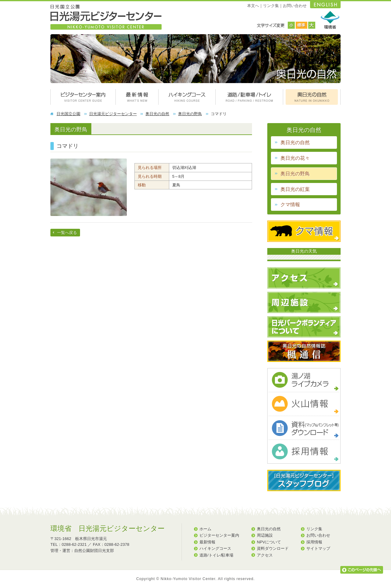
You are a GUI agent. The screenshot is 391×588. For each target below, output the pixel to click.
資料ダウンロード (273, 548)
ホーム (205, 529)
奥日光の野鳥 (190, 114)
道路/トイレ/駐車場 (216, 555)
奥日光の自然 (157, 114)
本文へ (253, 6)
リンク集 (271, 6)
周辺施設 (265, 535)
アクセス (265, 555)
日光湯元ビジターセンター (113, 114)
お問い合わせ (295, 6)
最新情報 (207, 542)
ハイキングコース (215, 548)
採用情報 (314, 542)
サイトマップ (318, 548)
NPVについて (269, 542)
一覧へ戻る (67, 233)
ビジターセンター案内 (219, 535)
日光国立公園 (68, 114)
